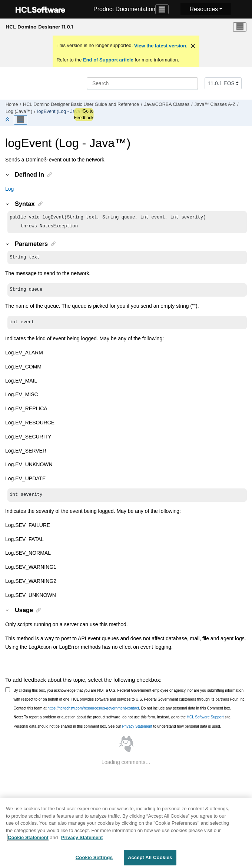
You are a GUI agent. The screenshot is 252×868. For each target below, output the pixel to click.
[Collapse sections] (8, 120)
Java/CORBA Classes (167, 104)
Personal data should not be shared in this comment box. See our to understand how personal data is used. (117, 731)
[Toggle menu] (240, 27)
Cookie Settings (94, 860)
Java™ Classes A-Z (215, 104)
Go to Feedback (84, 114)
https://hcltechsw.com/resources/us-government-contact (93, 713)
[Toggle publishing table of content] (20, 120)
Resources (203, 9)
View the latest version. (160, 46)
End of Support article (108, 60)
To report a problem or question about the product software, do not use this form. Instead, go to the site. (123, 722)
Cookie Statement (28, 840)
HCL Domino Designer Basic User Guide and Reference (81, 104)
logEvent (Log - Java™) (62, 111)
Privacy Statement (137, 731)
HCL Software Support (205, 722)
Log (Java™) (19, 111)
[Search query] (142, 83)
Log (9, 189)
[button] (8, 174)
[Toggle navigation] (162, 9)
